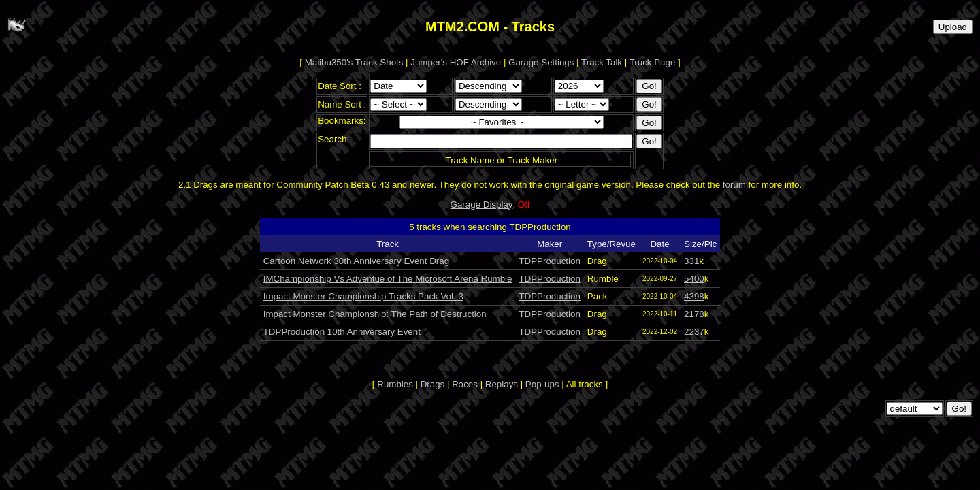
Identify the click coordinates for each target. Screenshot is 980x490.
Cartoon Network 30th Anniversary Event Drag (356, 261)
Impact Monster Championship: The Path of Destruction (375, 314)
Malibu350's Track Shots (354, 62)
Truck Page (653, 62)
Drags (433, 384)
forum (734, 185)
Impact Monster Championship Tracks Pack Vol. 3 (363, 296)
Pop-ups (542, 384)
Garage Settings (541, 62)
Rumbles (395, 384)
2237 (694, 332)
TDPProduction (549, 261)
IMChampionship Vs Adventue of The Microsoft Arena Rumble (388, 279)
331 (691, 261)
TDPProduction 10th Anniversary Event (342, 332)
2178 (694, 314)
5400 (694, 279)
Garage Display (482, 205)
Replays (502, 384)
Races (465, 384)
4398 (694, 296)
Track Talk (602, 62)
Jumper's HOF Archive (456, 62)
